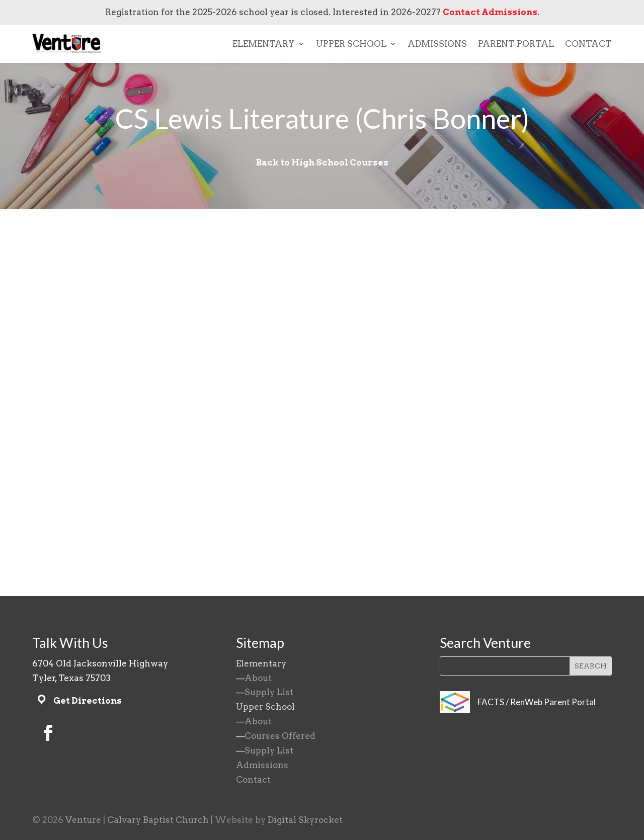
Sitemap (260, 643)
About (258, 678)
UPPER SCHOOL (351, 44)
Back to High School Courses (322, 162)
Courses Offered (280, 736)
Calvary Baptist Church (158, 820)
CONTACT (588, 44)
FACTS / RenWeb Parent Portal (537, 702)
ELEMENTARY (264, 44)
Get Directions (88, 701)
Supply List (269, 692)
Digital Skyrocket (305, 820)
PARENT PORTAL (516, 44)
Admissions (262, 765)
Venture (83, 820)
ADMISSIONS (437, 44)
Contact (253, 780)
